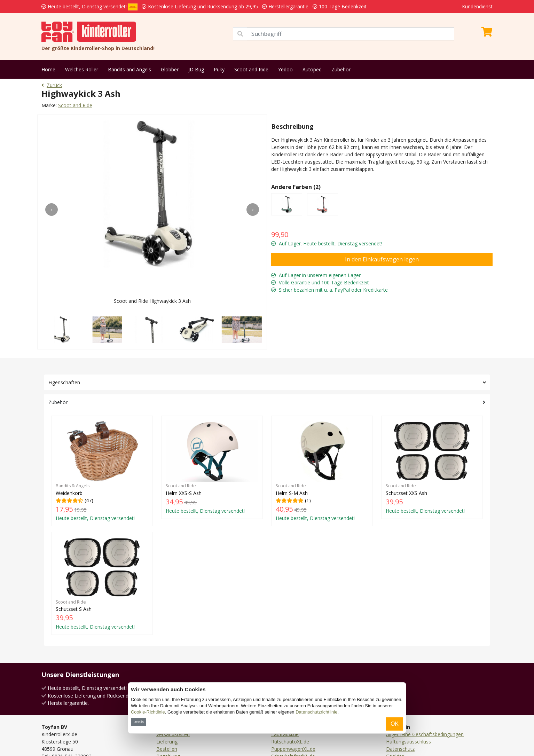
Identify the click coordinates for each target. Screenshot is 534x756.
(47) (102, 471)
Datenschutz (400, 749)
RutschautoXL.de (290, 742)
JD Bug (196, 69)
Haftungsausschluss (409, 742)
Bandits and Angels (129, 69)
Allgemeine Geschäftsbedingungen (425, 734)
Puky (219, 69)
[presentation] (52, 210)
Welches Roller (82, 69)
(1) (322, 471)
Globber (170, 69)
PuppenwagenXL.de (293, 749)
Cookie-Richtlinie (148, 712)
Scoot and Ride (251, 69)
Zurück (52, 85)
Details (138, 722)
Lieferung (167, 742)
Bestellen (167, 749)
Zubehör (341, 69)
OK (395, 724)
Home (48, 69)
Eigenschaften (64, 382)
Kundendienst (477, 6)
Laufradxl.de (285, 734)
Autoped (312, 69)
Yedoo (285, 69)
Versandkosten (173, 734)
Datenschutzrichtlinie (316, 712)
